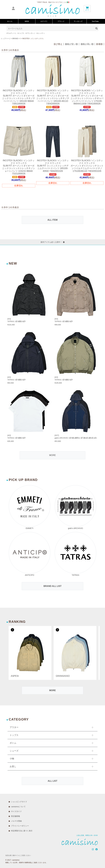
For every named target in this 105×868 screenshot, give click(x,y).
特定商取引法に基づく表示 (22, 831)
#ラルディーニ (11, 33)
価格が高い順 (87, 44)
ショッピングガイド (19, 802)
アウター (14, 727)
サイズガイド (16, 811)
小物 (12, 759)
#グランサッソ (30, 33)
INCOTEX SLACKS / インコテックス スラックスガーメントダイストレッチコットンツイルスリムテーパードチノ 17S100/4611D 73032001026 (87, 166)
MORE (52, 455)
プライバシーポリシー (20, 826)
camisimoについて (18, 807)
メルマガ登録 (16, 821)
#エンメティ (41, 33)
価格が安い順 (71, 44)
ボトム (13, 743)
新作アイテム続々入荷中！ (53, 242)
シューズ (14, 751)
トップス (14, 735)
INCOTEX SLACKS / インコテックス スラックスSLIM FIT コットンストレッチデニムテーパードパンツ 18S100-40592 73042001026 (53, 166)
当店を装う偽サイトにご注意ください (18, 855)
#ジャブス (21, 33)
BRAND (15, 39)
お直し (13, 766)
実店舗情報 (16, 816)
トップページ (6, 39)
